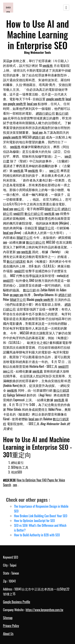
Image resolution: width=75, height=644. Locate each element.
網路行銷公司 (45, 113)
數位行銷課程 (16, 261)
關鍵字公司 (53, 209)
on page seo (17, 295)
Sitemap (8, 618)
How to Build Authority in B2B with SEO (37, 535)
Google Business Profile (16, 602)
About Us (8, 634)
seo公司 (54, 171)
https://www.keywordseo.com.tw (44, 610)
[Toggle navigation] (66, 8)
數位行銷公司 (34, 214)
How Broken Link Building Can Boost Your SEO (41, 516)
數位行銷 (62, 113)
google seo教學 (55, 99)
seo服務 (48, 65)
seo (5, 118)
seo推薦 (19, 171)
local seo (32, 104)
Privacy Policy (11, 626)
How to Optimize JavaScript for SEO (34, 521)
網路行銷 (39, 137)
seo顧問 (19, 214)
